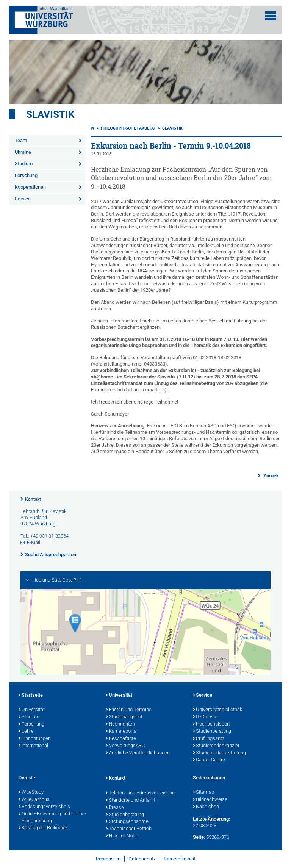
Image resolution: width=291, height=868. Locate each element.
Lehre (26, 732)
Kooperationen (30, 187)
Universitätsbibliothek (217, 710)
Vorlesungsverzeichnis (44, 807)
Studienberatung (212, 732)
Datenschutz (142, 859)
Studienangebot (124, 717)
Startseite (31, 696)
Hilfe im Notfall (123, 836)
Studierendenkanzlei (216, 746)
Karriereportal (122, 732)
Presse (115, 808)
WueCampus (34, 800)
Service (23, 199)
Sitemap (203, 793)
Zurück (271, 476)
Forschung (26, 175)
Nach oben (206, 807)
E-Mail (34, 542)
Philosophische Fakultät (128, 128)
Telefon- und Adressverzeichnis (141, 793)
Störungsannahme (127, 822)
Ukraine (23, 152)
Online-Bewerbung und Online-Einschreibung (52, 818)
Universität (32, 710)
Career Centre (209, 760)
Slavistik (50, 114)
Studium (24, 163)
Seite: (199, 837)
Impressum (108, 859)
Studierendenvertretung (219, 753)
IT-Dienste (205, 717)
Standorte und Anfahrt (131, 801)
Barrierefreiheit (180, 859)
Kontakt (33, 499)
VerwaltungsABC (125, 746)
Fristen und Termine (129, 710)
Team (21, 140)
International (33, 746)
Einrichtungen (35, 739)
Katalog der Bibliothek (43, 828)
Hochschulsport (211, 724)
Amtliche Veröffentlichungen (138, 753)
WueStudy (31, 793)
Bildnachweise (210, 800)
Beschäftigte (121, 739)
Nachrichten (120, 724)
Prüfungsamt (208, 739)
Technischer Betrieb (129, 829)
